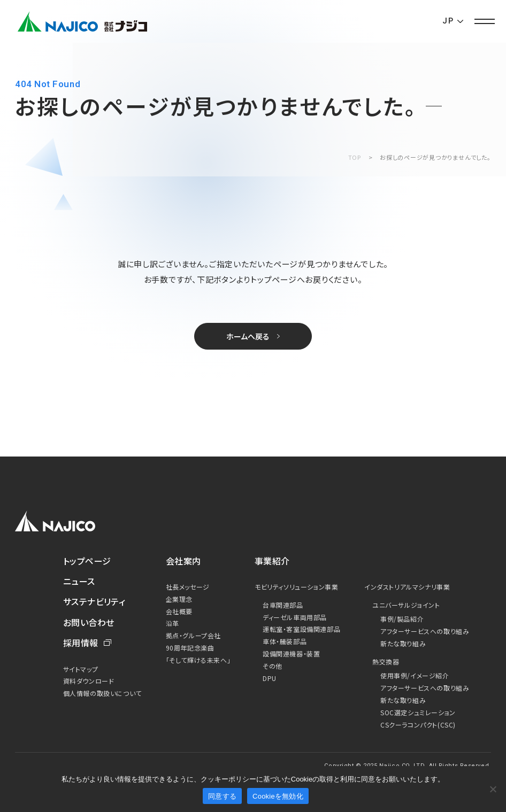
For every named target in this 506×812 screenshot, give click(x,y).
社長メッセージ (188, 587)
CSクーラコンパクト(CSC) (418, 725)
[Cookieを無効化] (493, 789)
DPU (270, 678)
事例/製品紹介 (402, 619)
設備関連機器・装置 (291, 654)
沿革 (172, 623)
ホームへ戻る (248, 336)
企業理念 (179, 599)
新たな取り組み (403, 643)
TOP (355, 157)
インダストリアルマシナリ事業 (407, 587)
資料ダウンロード (89, 681)
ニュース (79, 581)
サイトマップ (81, 669)
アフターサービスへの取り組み (425, 631)
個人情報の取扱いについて (102, 693)
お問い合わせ (89, 622)
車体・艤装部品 (285, 641)
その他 (273, 666)
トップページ (87, 561)
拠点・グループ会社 (193, 635)
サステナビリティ (94, 601)
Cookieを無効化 (278, 796)
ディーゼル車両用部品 (295, 617)
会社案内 (183, 561)
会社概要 (179, 611)
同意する (222, 796)
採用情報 (81, 643)
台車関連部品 (283, 605)
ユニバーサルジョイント (406, 605)
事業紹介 (272, 561)
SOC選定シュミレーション (418, 712)
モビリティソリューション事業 (296, 587)
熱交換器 (386, 662)
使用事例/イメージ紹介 (415, 675)
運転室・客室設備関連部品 (301, 629)
